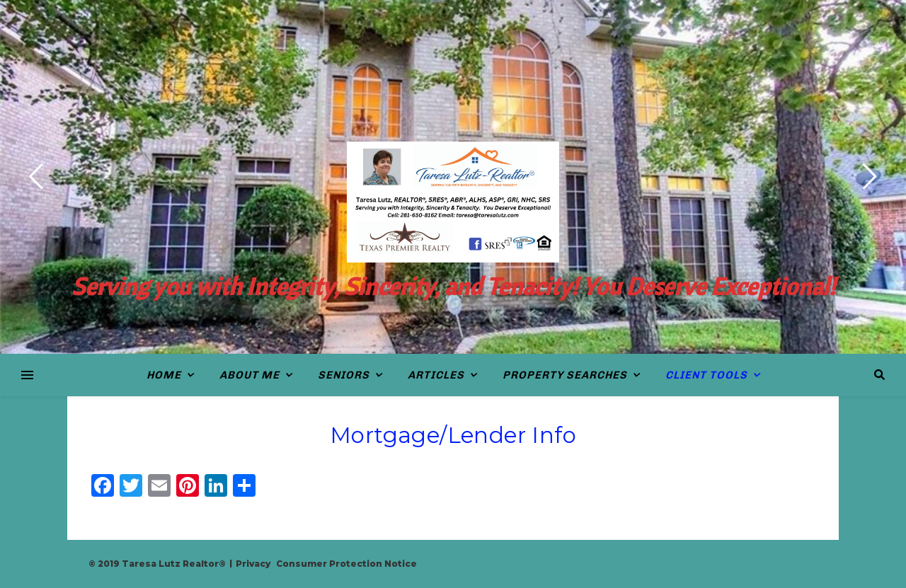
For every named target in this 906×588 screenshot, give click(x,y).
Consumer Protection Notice (346, 564)
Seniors (344, 375)
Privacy (253, 564)
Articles (436, 375)
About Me (250, 375)
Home (164, 375)
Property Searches (565, 375)
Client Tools (706, 375)
